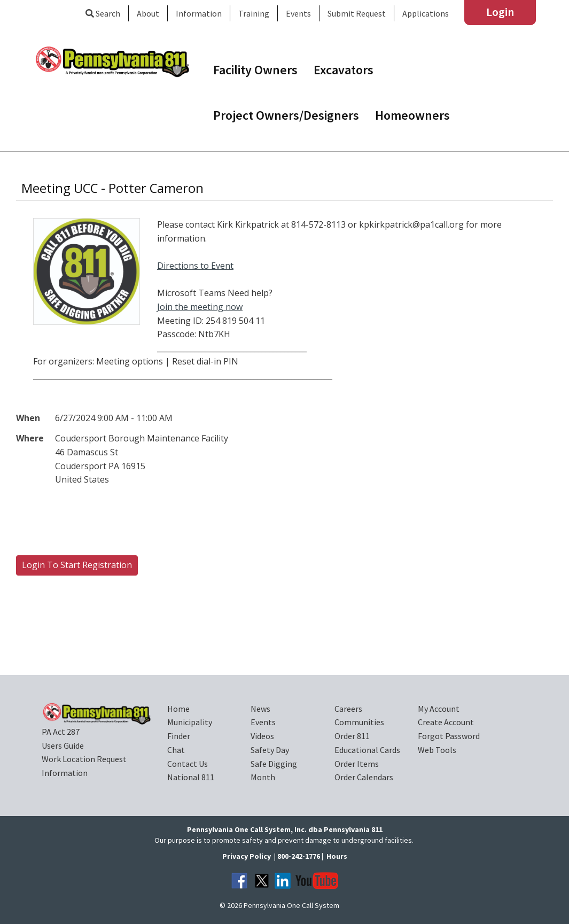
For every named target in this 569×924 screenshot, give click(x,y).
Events (263, 722)
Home (178, 709)
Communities (359, 722)
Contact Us (188, 764)
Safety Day (270, 750)
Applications (426, 13)
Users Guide (63, 746)
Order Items (357, 764)
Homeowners (412, 115)
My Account (439, 709)
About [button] (148, 13)
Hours (337, 856)
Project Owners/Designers (286, 115)
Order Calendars (364, 777)
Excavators (344, 70)
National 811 (191, 777)
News (260, 709)
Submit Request (357, 13)
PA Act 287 (61, 732)
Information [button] (199, 13)
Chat (176, 750)
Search (103, 13)
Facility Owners (255, 70)
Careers (348, 709)
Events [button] (298, 13)
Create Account (446, 722)
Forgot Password (449, 736)
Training (254, 13)
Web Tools (437, 750)
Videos (262, 736)
